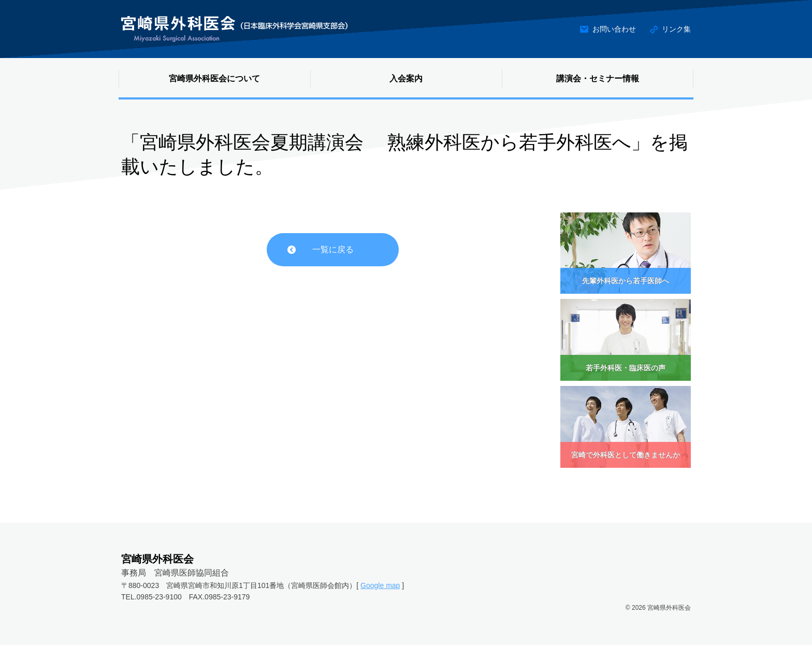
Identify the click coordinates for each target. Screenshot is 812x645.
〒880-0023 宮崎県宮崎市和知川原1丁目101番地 (202, 585)
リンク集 (676, 29)
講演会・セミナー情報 (598, 78)
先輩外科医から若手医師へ (626, 281)
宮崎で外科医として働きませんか (626, 455)
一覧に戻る (333, 249)
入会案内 (406, 78)
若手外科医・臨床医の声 (626, 368)
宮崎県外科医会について (214, 78)
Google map (380, 585)
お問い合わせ (614, 29)
